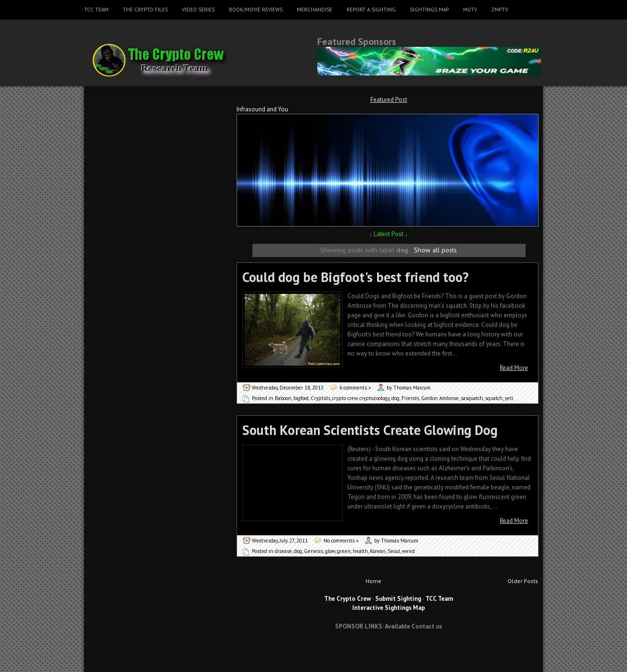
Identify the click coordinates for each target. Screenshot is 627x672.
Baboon (283, 398)
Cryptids (320, 398)
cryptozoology (374, 398)
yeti (509, 398)
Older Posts (523, 581)
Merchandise (314, 10)
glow (330, 551)
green (344, 551)
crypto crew (345, 398)
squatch (494, 398)
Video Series (198, 10)
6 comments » (355, 388)
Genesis (313, 551)
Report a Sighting (371, 10)
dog (395, 398)
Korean (378, 551)
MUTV (470, 10)
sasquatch (472, 398)
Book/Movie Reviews (256, 10)
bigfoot (301, 398)
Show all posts (435, 250)
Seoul (394, 551)
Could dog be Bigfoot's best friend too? (355, 277)
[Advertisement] (389, 655)
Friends (410, 398)
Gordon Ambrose (440, 398)
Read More (514, 368)
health (360, 551)
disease (283, 551)
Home (373, 581)
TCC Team (96, 10)
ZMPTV (500, 10)
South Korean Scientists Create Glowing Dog (370, 430)
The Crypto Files (145, 10)
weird (408, 551)
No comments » (341, 541)
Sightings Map (429, 10)
